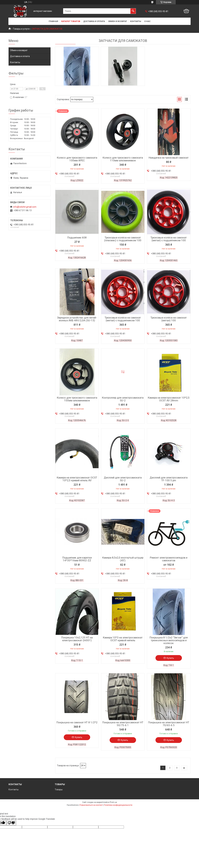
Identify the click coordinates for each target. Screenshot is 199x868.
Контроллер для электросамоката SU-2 (123, 399)
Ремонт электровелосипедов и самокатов (169, 559)
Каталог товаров (71, 21)
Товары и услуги (21, 29)
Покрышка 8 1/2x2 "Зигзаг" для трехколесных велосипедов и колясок (169, 640)
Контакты (136, 21)
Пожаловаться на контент (91, 805)
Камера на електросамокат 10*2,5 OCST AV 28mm (169, 399)
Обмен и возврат (118, 21)
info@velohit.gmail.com (25, 207)
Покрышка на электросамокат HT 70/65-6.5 (169, 724)
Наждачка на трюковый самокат (169, 158)
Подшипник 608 (77, 238)
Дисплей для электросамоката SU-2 (123, 479)
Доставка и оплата (94, 21)
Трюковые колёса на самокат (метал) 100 (169, 319)
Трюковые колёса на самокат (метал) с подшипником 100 (169, 239)
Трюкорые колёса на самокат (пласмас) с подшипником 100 (123, 239)
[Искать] (133, 11)
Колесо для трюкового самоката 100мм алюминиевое (77, 399)
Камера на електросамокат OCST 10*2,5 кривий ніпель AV (77, 479)
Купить (170, 658)
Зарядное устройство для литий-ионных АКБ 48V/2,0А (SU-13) (77, 319)
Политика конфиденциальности (118, 805)
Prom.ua (113, 802)
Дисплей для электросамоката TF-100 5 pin (169, 479)
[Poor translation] (11, 823)
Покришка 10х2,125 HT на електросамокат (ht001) (77, 639)
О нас (147, 21)
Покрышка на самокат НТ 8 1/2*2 (77, 722)
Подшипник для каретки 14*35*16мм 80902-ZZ (77, 559)
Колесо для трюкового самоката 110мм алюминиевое (123, 159)
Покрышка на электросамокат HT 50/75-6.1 (123, 724)
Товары (59, 790)
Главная (53, 21)
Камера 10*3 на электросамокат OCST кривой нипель (123, 639)
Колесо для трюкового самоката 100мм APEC (77, 159)
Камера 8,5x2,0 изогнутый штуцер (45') (123, 559)
